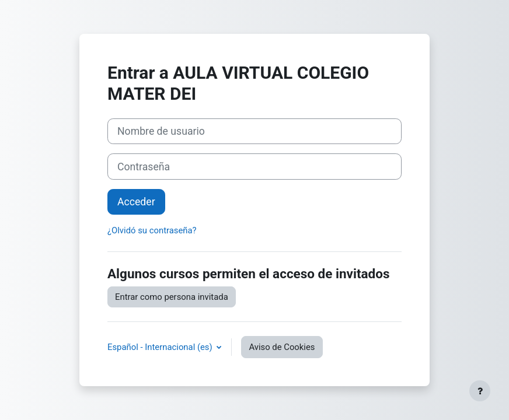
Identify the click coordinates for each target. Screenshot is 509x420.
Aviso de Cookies (282, 347)
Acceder (136, 202)
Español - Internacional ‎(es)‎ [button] (161, 347)
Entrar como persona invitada (172, 297)
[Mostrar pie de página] (480, 391)
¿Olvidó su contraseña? (152, 230)
